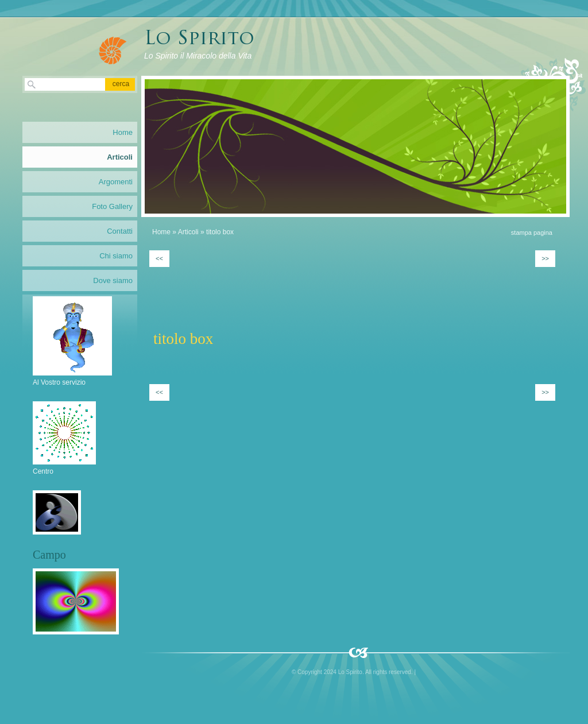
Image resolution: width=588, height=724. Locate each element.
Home (161, 232)
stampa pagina (532, 233)
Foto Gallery (112, 206)
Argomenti (116, 182)
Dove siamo (113, 280)
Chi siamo (116, 256)
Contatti (120, 231)
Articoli (188, 232)
